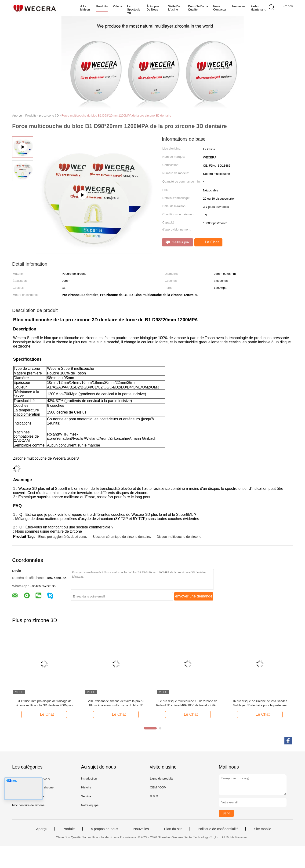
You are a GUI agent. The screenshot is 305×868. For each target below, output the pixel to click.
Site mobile (262, 829)
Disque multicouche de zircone (179, 537)
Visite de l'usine (174, 8)
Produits (102, 6)
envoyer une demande (194, 596)
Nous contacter (220, 8)
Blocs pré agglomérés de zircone (62, 537)
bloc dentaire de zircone (28, 805)
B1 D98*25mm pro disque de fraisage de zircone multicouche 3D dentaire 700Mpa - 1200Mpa (44, 703)
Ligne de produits (162, 778)
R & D (154, 796)
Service (86, 796)
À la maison (85, 8)
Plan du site (173, 829)
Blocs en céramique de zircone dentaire (121, 537)
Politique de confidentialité (218, 829)
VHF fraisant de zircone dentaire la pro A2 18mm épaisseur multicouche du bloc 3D (116, 703)
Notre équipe (90, 805)
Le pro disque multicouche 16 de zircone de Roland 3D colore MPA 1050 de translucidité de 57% (188, 703)
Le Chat (209, 242)
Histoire (86, 787)
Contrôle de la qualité (198, 8)
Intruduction (89, 778)
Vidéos (117, 6)
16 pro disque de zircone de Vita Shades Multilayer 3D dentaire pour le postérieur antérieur (260, 703)
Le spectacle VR (134, 10)
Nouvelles (239, 6)
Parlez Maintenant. (258, 8)
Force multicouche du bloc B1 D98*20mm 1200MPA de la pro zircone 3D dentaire (116, 115)
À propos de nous (153, 8)
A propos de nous (104, 829)
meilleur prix (178, 242)
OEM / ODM (158, 787)
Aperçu (42, 829)
